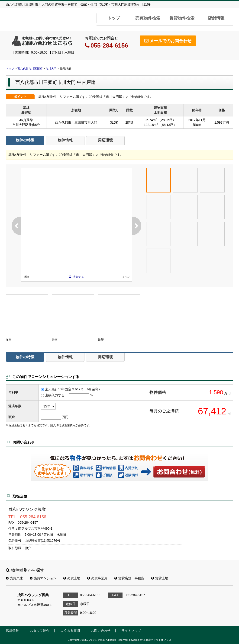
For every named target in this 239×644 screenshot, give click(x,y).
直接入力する (55, 395)
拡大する (76, 277)
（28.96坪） (167, 120)
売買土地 (72, 578)
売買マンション (43, 578)
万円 (65, 417)
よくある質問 (70, 631)
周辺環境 (105, 140)
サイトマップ (131, 631)
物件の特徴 (25, 140)
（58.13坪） (168, 125)
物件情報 (65, 140)
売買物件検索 (148, 18)
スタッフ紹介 (40, 631)
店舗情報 (216, 18)
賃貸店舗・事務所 (129, 578)
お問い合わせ (179, 471)
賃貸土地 (160, 578)
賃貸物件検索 (182, 18)
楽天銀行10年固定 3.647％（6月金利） (73, 389)
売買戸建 (14, 578)
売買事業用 (97, 578)
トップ (114, 18)
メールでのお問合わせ (168, 41)
